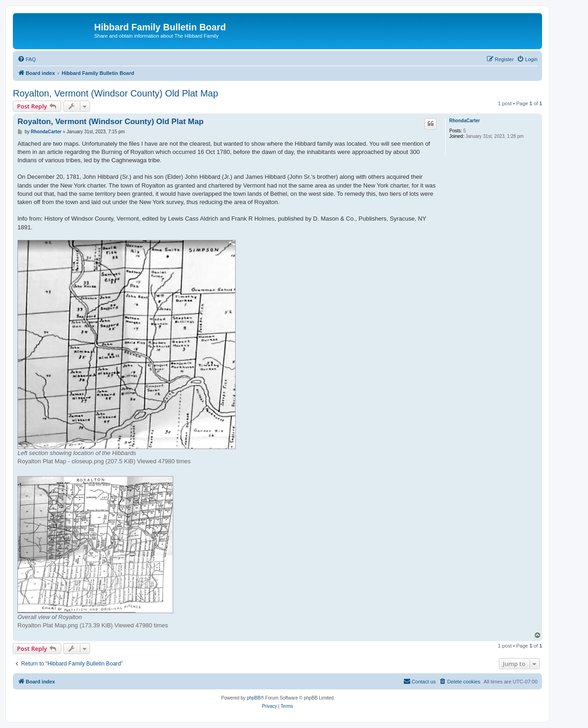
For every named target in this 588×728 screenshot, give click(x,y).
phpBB (254, 698)
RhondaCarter (465, 121)
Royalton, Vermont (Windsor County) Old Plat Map (116, 93)
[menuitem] (27, 59)
